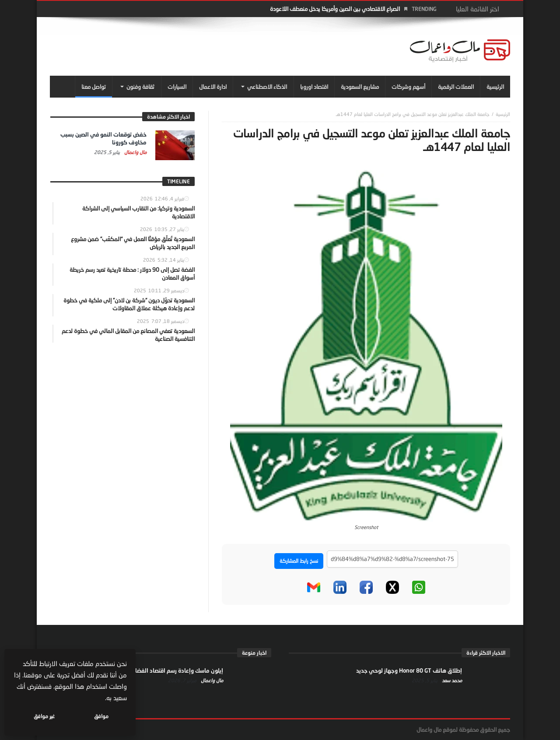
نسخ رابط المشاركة (299, 561)
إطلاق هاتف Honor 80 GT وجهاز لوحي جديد (409, 670)
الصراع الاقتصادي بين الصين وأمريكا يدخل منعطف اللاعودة (335, 9)
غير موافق (44, 716)
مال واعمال (135, 152)
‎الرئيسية (503, 114)
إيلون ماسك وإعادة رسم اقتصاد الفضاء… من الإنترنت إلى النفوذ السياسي (137, 670)
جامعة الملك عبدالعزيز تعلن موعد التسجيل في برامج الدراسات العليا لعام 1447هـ (413, 114)
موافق (101, 716)
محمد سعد (451, 680)
